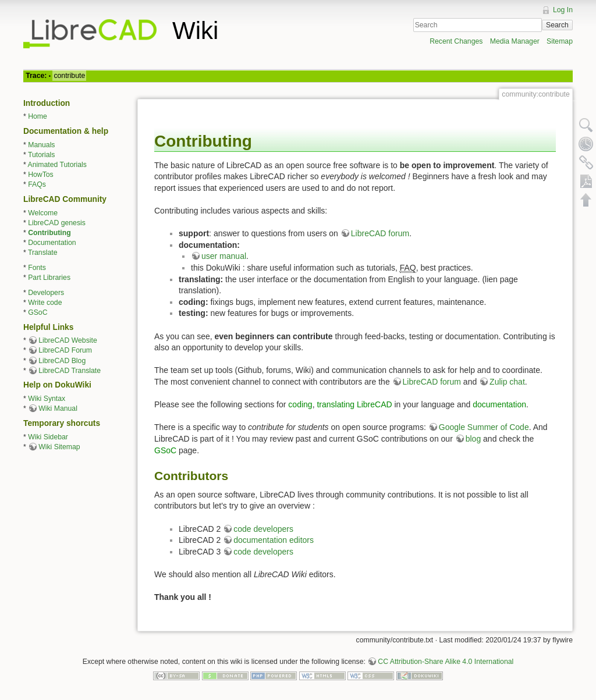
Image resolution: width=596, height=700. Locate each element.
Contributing (49, 233)
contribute (69, 76)
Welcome (43, 213)
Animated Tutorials (57, 165)
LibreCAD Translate (70, 371)
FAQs (37, 184)
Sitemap (560, 41)
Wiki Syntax (47, 399)
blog (473, 439)
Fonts (37, 268)
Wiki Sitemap (59, 447)
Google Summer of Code (484, 427)
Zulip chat (507, 382)
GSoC (38, 312)
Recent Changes (456, 41)
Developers (46, 293)
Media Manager (515, 41)
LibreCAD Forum (65, 350)
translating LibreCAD (354, 404)
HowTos (41, 175)
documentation (499, 404)
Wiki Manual (58, 408)
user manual (224, 256)
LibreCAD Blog (62, 361)
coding (300, 404)
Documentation (52, 243)
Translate (43, 253)
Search (557, 25)
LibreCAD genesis (57, 223)
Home (38, 116)
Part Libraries (49, 278)
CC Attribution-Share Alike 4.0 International (446, 662)
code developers (263, 529)
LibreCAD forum (380, 233)
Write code (45, 303)
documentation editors (274, 540)
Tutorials (42, 155)
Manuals (41, 145)
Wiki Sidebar (48, 437)
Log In (563, 10)
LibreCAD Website (68, 340)
